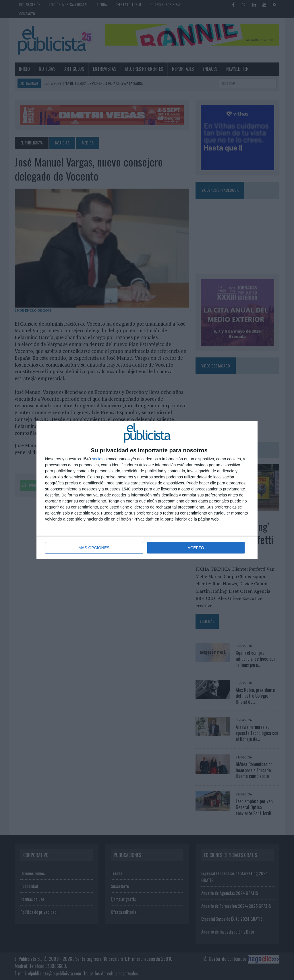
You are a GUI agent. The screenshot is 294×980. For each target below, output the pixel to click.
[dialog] (147, 490)
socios (98, 459)
